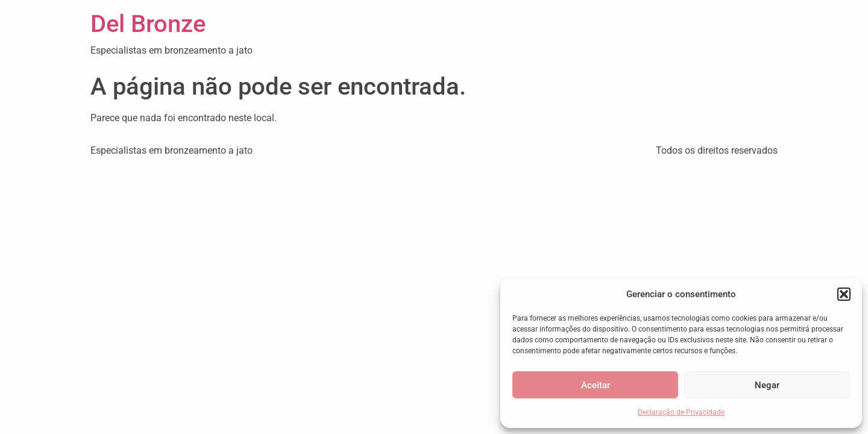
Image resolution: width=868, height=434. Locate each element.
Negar (767, 385)
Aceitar (596, 385)
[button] (844, 294)
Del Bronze (148, 24)
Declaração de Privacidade (681, 412)
